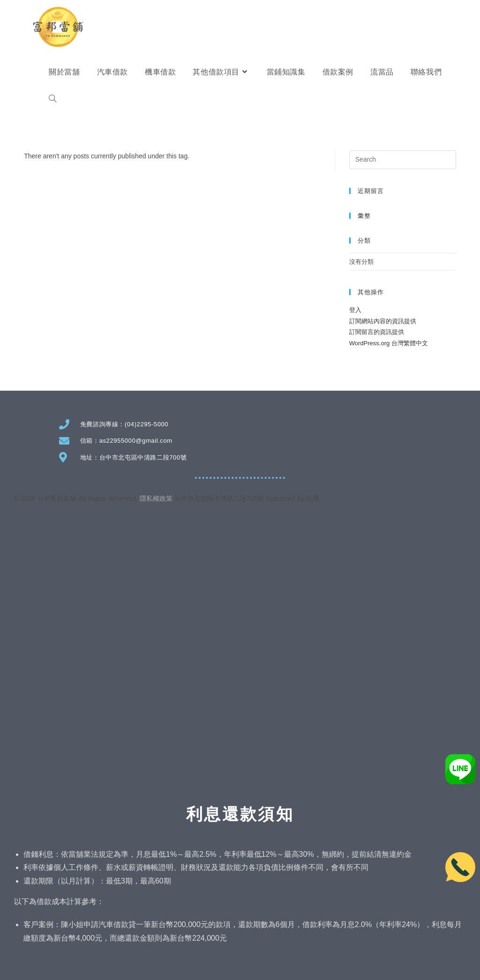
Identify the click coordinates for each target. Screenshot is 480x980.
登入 (355, 310)
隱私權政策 (156, 498)
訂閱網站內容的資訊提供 (383, 321)
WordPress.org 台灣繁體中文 (389, 343)
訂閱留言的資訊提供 (377, 332)
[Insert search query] (403, 160)
